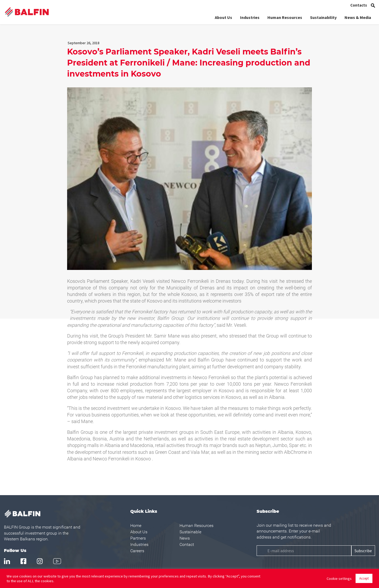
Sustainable (190, 532)
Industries (250, 17)
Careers (137, 551)
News (185, 538)
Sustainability (323, 17)
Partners (138, 538)
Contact (187, 544)
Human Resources (285, 17)
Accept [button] (364, 578)
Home (136, 526)
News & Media (358, 17)
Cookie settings (339, 579)
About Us (223, 17)
